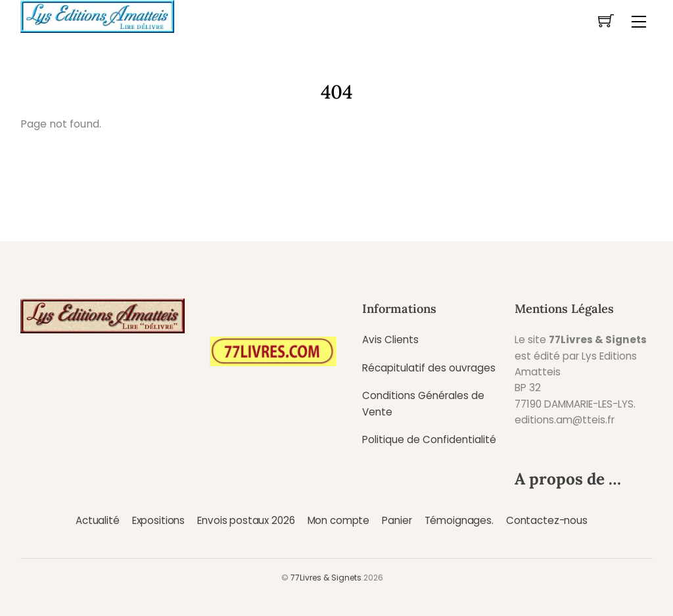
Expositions (158, 520)
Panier (397, 520)
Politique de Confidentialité (429, 439)
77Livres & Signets (326, 578)
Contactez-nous (547, 520)
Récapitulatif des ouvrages (429, 368)
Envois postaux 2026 (246, 520)
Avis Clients (390, 340)
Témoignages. (459, 520)
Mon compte (338, 520)
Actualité (98, 520)
